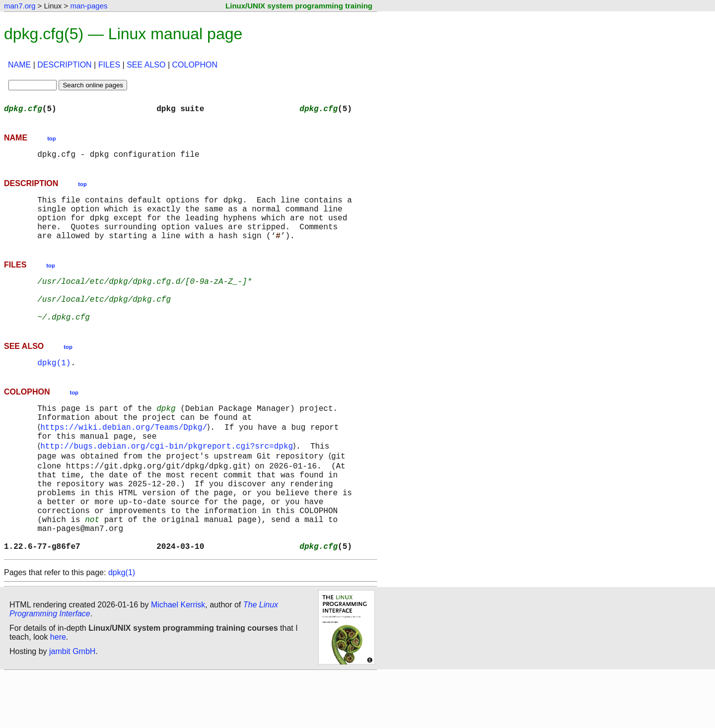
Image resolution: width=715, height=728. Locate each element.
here (58, 691)
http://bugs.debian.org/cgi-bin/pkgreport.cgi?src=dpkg (169, 479)
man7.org (20, 6)
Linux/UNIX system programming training (299, 6)
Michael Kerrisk (178, 658)
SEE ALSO (146, 65)
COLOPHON (195, 65)
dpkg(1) (54, 388)
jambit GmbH (72, 705)
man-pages (89, 6)
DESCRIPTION (64, 65)
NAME (19, 65)
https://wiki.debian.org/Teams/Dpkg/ (126, 458)
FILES (109, 65)
